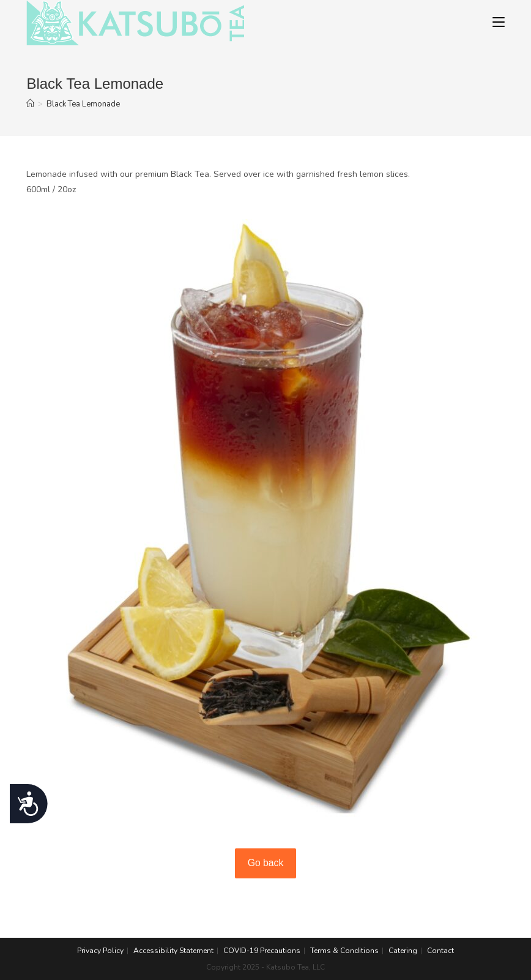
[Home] (30, 104)
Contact (440, 951)
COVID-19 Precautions (262, 951)
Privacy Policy (100, 951)
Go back (266, 863)
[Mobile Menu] (499, 23)
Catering (403, 951)
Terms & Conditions (344, 951)
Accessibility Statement (173, 951)
